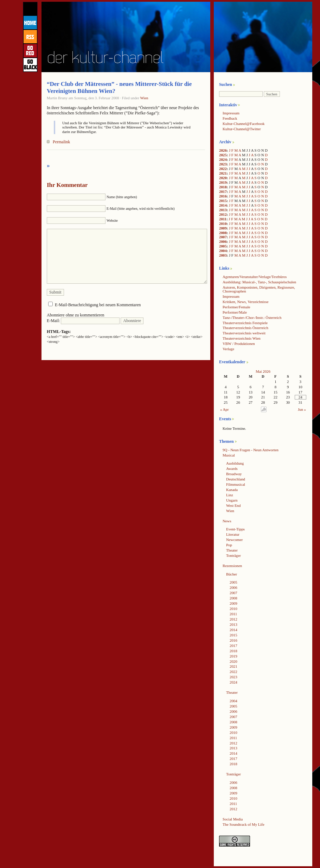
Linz (230, 495)
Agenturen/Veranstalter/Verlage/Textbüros (255, 277)
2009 (223, 228)
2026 (223, 150)
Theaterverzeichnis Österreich (245, 328)
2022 (223, 169)
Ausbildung (235, 463)
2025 (223, 155)
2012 (223, 214)
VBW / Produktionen (239, 344)
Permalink (61, 142)
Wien (144, 98)
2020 (223, 178)
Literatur (233, 534)
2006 (223, 241)
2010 (223, 224)
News (227, 521)
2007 (223, 237)
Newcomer (234, 540)
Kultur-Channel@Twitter (242, 129)
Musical (229, 455)
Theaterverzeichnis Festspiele (245, 323)
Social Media (233, 819)
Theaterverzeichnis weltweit (244, 333)
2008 (223, 233)
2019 (223, 182)
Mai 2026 (263, 371)
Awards (232, 468)
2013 (223, 210)
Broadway (234, 474)
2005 (223, 246)
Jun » (302, 409)
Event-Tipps (235, 529)
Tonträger (233, 555)
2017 (223, 191)
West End (233, 505)
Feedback (230, 118)
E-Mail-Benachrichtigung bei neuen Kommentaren (98, 305)
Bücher (232, 574)
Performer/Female (236, 307)
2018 (223, 187)
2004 (223, 251)
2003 (223, 255)
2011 (223, 219)
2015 (223, 201)
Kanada (232, 490)
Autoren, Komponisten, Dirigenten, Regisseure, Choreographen (259, 289)
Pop (229, 545)
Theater (232, 550)
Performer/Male (235, 312)
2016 (223, 196)
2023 (223, 164)
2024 (223, 159)
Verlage (228, 349)
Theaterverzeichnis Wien (242, 338)
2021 (223, 173)
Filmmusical (236, 484)
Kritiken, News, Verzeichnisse (246, 302)
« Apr (224, 409)
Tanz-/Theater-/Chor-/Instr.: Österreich (252, 317)
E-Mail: (83, 321)
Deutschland (236, 479)
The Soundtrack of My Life (244, 824)
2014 (223, 205)
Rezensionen (232, 566)
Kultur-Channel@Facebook (244, 124)
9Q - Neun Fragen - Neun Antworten (251, 450)
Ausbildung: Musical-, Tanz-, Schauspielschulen (259, 282)
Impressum (231, 113)
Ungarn (232, 500)
